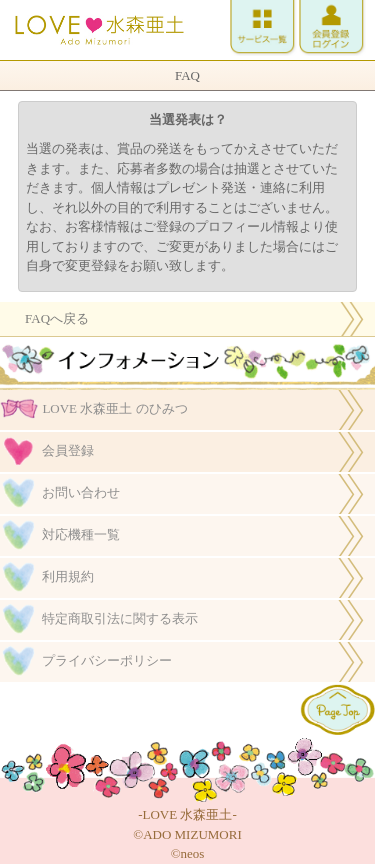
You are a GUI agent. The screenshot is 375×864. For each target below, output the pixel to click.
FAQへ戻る (57, 318)
